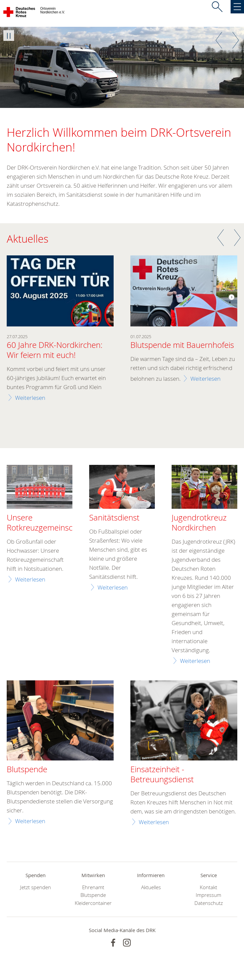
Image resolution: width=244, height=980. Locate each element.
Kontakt (208, 887)
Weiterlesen (30, 398)
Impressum (208, 895)
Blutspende (93, 895)
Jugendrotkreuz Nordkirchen (199, 523)
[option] (122, 67)
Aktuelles (151, 887)
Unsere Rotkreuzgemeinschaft (47, 523)
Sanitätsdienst (114, 518)
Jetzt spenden (36, 887)
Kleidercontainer (93, 903)
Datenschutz (209, 903)
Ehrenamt (93, 887)
